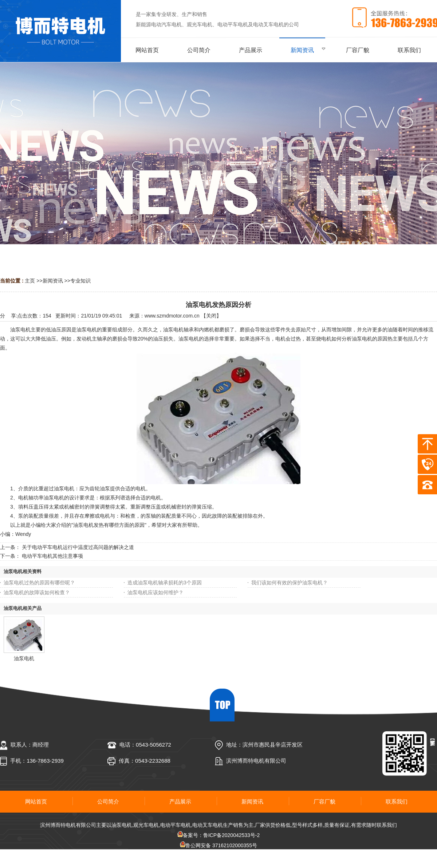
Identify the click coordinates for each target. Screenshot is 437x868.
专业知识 (80, 281)
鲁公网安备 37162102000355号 (219, 845)
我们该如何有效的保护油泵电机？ (290, 583)
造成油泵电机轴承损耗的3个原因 (165, 583)
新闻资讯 (53, 281)
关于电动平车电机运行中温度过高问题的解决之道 (78, 547)
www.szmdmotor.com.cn (172, 316)
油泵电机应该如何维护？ (155, 592)
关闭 (211, 316)
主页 (30, 281)
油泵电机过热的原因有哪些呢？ (39, 583)
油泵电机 (24, 658)
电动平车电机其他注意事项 (52, 556)
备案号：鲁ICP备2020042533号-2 (219, 835)
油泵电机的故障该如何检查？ (37, 592)
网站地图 (219, 856)
